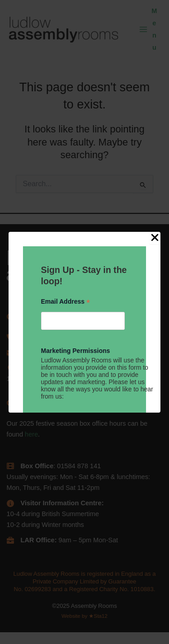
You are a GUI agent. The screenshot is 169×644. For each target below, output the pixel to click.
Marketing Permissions (75, 351)
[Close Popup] (155, 238)
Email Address (66, 302)
